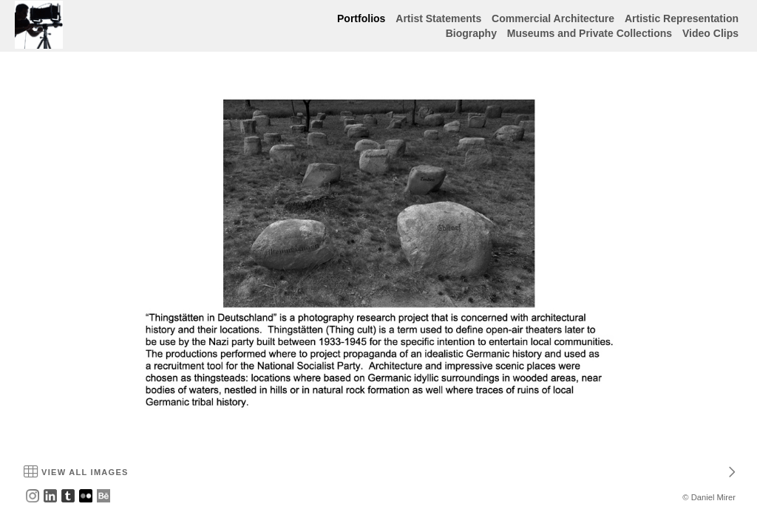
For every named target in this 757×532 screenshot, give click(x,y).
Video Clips (710, 33)
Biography (471, 33)
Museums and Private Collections (590, 33)
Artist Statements (438, 18)
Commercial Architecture (553, 18)
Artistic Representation (682, 18)
